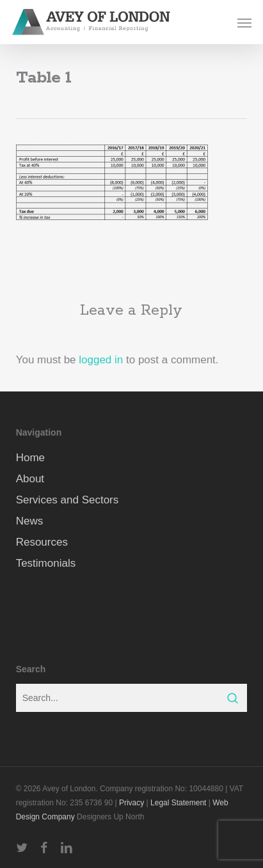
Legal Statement (178, 803)
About (30, 479)
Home (30, 458)
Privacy (131, 803)
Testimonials (46, 563)
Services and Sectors (68, 500)
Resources (42, 542)
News (30, 521)
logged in (101, 360)
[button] (244, 22)
